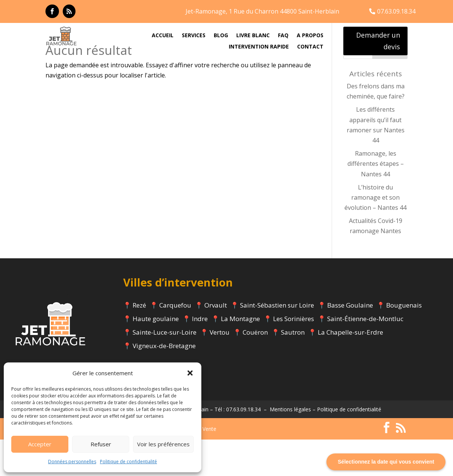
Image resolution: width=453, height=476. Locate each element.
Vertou (220, 369)
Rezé (139, 342)
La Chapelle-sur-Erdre (350, 369)
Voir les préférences (163, 444)
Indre (200, 355)
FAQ (283, 36)
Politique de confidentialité (128, 462)
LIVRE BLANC (253, 36)
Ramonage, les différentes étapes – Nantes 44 (376, 200)
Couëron (255, 369)
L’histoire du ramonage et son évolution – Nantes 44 (375, 234)
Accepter (40, 444)
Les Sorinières (294, 355)
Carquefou (175, 342)
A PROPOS (310, 36)
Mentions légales (290, 446)
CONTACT (310, 47)
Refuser (101, 444)
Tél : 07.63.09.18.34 (238, 446)
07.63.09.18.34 (396, 11)
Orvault (216, 342)
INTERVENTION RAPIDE (259, 47)
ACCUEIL (163, 36)
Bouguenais (404, 342)
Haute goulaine (156, 355)
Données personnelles (72, 462)
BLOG (221, 36)
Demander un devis (378, 41)
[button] (190, 373)
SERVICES (194, 36)
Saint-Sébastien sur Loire (277, 342)
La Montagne (240, 355)
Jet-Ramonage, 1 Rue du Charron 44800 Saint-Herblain (262, 11)
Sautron (293, 369)
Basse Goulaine (350, 342)
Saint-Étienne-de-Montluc (365, 355)
